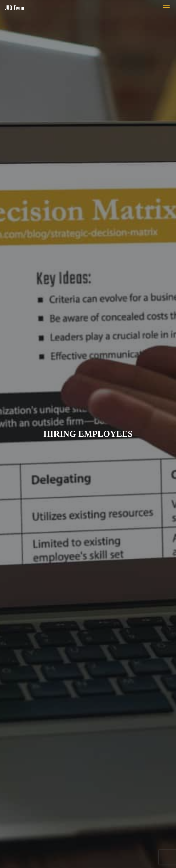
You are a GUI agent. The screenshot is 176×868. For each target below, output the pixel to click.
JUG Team (15, 7)
